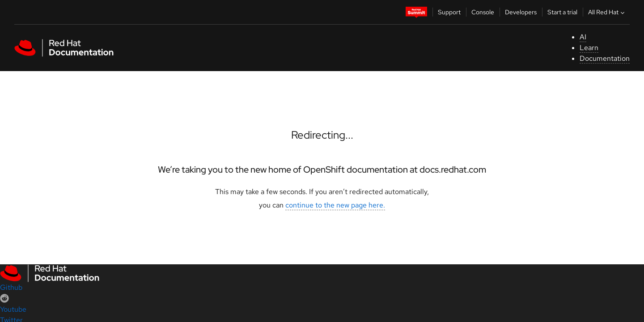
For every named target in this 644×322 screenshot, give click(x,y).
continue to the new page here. (335, 205)
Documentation (605, 58)
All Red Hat (607, 12)
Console (483, 12)
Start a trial (562, 12)
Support (449, 12)
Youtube (13, 309)
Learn (589, 48)
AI (583, 37)
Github (11, 287)
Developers (521, 12)
